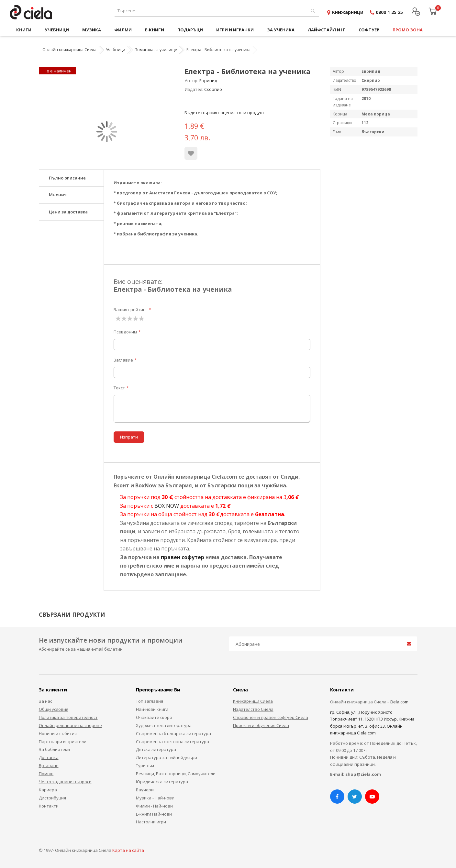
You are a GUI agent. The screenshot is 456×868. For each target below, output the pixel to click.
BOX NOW (167, 506)
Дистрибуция (52, 798)
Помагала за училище (156, 50)
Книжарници (348, 12)
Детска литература (156, 749)
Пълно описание (67, 178)
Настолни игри (151, 822)
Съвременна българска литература (173, 733)
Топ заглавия (150, 701)
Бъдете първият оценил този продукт (224, 113)
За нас (45, 701)
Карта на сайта (128, 850)
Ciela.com (399, 702)
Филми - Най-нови (154, 806)
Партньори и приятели (63, 742)
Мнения (58, 195)
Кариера (48, 790)
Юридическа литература (162, 782)
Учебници (116, 50)
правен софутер (183, 557)
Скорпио (213, 89)
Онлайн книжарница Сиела (69, 50)
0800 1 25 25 (389, 12)
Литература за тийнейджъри (167, 757)
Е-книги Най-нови (154, 814)
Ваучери (145, 790)
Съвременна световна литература (172, 742)
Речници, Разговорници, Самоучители (176, 774)
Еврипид (208, 81)
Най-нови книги (152, 709)
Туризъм (145, 765)
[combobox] (217, 11)
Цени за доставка (68, 212)
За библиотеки (54, 749)
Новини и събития (58, 733)
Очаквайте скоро (154, 717)
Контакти (49, 806)
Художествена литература (164, 725)
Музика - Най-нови (155, 798)
